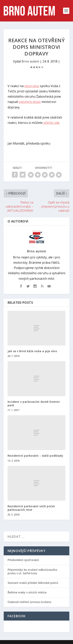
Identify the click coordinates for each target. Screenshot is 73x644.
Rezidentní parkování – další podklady (35, 456)
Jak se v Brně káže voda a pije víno (32, 351)
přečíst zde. (52, 123)
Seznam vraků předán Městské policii (33, 583)
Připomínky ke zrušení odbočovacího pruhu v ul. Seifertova (32, 571)
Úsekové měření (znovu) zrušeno (29, 602)
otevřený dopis (30, 102)
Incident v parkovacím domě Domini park (34, 403)
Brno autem (30, 61)
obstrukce (32, 86)
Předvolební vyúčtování (23, 560)
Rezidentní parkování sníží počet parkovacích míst (31, 508)
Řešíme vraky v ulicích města (27, 592)
